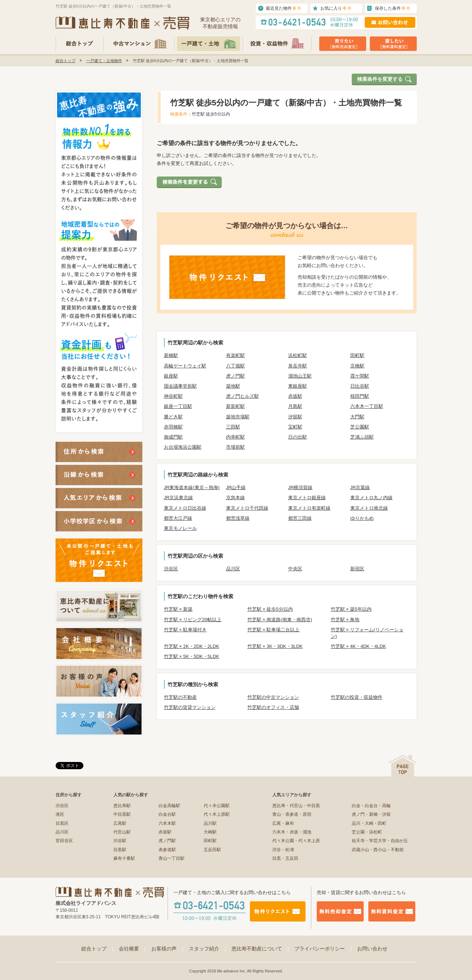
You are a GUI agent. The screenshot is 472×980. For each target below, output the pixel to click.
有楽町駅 (235, 355)
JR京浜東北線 (179, 498)
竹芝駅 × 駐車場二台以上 (274, 630)
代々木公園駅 (217, 806)
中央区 (295, 569)
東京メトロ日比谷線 (185, 508)
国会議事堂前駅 (180, 386)
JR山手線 (236, 487)
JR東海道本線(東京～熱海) (192, 487)
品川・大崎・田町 (369, 823)
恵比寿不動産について (261, 949)
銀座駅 (171, 376)
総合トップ (66, 61)
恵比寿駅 (122, 806)
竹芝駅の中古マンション (273, 697)
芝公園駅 (360, 427)
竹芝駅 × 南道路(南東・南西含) (280, 620)
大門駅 (357, 417)
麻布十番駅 (124, 858)
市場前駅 (235, 447)
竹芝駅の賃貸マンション (190, 707)
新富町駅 (235, 406)
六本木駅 (167, 823)
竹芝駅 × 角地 (345, 620)
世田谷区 (64, 841)
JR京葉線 (360, 487)
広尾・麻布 (283, 823)
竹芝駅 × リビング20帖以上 (193, 620)
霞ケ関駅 (360, 376)
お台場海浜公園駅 (183, 447)
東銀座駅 (298, 386)
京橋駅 (357, 366)
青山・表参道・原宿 (292, 814)
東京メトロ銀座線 (307, 498)
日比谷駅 (360, 386)
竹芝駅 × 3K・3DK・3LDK (275, 646)
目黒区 (62, 823)
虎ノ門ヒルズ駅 (243, 396)
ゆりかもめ (362, 518)
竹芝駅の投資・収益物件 (357, 697)
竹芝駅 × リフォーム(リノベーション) (367, 633)
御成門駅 (173, 437)
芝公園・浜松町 (367, 832)
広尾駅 (120, 823)
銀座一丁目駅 (178, 406)
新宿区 (357, 569)
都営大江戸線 (178, 518)
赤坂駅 (295, 396)
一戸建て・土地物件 (104, 61)
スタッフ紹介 (208, 949)
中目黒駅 (122, 814)
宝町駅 (295, 427)
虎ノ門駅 (235, 376)
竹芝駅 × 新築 (178, 609)
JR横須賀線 (300, 487)
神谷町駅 (173, 396)
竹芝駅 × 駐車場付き (185, 630)
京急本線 (235, 498)
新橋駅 (171, 355)
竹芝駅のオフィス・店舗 (273, 707)
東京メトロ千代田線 (247, 508)
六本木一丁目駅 (367, 406)
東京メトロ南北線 (369, 508)
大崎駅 (210, 832)
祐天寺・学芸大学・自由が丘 (380, 841)
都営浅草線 (238, 518)
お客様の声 (168, 949)
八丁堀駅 (235, 366)
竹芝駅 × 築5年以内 (351, 609)
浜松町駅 (298, 355)
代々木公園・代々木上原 (296, 841)
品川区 (233, 569)
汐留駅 (295, 417)
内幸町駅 (235, 437)
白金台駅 (167, 814)
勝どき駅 (173, 417)
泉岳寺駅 (298, 366)
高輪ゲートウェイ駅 (185, 366)
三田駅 (233, 427)
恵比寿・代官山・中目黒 (296, 806)
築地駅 (233, 386)
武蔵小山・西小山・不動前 (378, 850)
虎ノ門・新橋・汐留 (371, 814)
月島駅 (295, 406)
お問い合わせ (372, 949)
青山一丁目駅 (172, 858)
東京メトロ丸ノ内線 (371, 498)
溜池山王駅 (300, 376)
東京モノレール (180, 528)
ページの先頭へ (403, 766)
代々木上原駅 (217, 814)
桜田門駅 (360, 396)
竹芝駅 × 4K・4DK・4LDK (359, 646)
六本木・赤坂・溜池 (292, 832)
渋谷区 (171, 569)
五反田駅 (212, 850)
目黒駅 (120, 850)
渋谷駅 (120, 841)
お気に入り (336, 8)
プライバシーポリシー (324, 949)
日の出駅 (298, 437)
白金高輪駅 (169, 806)
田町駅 (357, 355)
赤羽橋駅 (173, 427)
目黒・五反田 (285, 858)
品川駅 (210, 823)
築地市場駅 (238, 417)
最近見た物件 (283, 8)
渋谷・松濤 (283, 850)
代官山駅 (122, 832)
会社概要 (133, 949)
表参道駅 (167, 850)
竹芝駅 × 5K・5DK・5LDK (192, 656)
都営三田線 (300, 518)
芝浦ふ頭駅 (362, 437)
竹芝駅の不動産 (180, 697)
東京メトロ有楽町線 (309, 508)
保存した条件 (393, 8)
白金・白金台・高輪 (371, 806)
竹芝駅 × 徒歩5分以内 (270, 609)
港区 (60, 814)
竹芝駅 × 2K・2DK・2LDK (192, 646)
